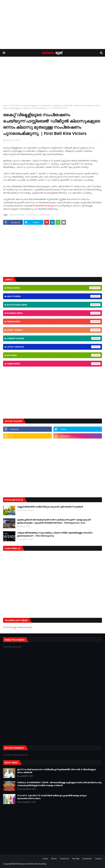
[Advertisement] (52, 24)
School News (15, 105)
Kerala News (32, 215)
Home (45, 859)
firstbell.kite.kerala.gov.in (45, 206)
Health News (53, 296)
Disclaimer (87, 859)
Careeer (98, 859)
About (54, 859)
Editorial (53, 355)
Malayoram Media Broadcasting (32, 864)
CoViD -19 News (53, 330)
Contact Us (64, 859)
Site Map (76, 859)
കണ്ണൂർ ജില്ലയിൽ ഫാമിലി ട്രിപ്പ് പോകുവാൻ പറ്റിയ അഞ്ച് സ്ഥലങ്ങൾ (50, 507)
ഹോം (5, 105)
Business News (53, 313)
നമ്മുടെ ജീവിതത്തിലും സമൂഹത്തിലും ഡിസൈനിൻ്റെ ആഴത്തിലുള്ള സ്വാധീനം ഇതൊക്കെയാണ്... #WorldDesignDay (55, 534)
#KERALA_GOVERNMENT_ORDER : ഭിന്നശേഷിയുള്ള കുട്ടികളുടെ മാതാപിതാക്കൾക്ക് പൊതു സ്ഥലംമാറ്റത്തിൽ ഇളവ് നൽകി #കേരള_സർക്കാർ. (59, 784)
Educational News (17, 215)
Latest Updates (53, 347)
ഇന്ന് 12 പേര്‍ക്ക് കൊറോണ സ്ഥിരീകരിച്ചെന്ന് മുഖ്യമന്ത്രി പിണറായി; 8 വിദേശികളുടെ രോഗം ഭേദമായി (57, 771)
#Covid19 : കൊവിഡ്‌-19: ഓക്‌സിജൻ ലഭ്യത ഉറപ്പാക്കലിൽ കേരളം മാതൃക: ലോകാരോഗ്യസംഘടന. (52, 797)
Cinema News (53, 322)
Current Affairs (53, 338)
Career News (53, 364)
